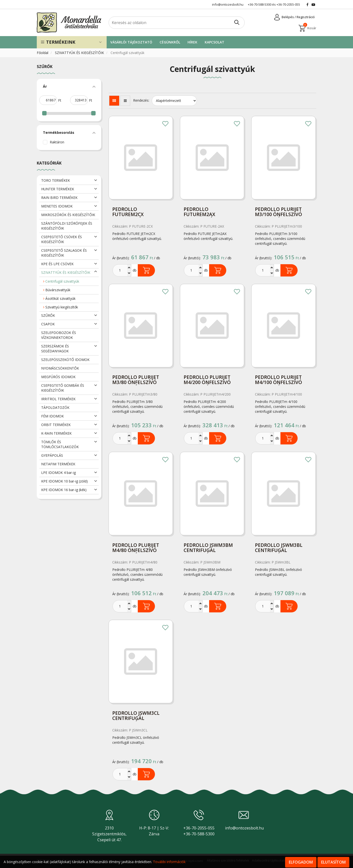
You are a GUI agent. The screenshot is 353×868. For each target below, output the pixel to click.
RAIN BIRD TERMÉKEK (59, 198)
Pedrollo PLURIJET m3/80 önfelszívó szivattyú (136, 380)
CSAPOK (48, 324)
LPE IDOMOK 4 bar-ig (58, 473)
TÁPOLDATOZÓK (55, 407)
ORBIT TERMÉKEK (56, 425)
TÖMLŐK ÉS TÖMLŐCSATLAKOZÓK (60, 444)
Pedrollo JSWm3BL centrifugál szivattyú (279, 548)
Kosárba (146, 270)
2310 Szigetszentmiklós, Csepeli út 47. (109, 834)
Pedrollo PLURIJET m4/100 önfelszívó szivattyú (278, 380)
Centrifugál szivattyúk (61, 281)
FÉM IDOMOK (52, 416)
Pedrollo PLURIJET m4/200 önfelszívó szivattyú (207, 380)
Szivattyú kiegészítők (61, 307)
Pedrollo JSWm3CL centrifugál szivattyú (136, 716)
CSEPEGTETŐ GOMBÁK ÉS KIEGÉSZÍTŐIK (63, 388)
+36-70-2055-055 (288, 4)
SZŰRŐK (48, 315)
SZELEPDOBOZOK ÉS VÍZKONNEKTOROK (59, 335)
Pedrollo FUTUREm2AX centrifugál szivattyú (200, 212)
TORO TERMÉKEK (56, 180)
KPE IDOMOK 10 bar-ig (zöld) (64, 481)
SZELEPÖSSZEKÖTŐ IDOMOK (65, 360)
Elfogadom (301, 862)
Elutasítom (333, 862)
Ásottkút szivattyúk (59, 298)
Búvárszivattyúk (57, 290)
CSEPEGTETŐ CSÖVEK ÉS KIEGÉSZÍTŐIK (62, 239)
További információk (169, 862)
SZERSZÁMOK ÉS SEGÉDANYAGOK (55, 349)
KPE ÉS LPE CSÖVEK (57, 264)
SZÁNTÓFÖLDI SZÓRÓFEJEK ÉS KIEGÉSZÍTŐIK (67, 226)
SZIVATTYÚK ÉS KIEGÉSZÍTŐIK (80, 53)
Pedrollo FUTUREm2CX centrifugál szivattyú (128, 212)
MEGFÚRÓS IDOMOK (58, 377)
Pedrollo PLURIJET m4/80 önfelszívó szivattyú (136, 548)
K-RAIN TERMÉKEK (56, 433)
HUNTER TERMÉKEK (58, 189)
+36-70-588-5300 (260, 4)
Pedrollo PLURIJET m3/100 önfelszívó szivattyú (278, 212)
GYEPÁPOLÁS (52, 455)
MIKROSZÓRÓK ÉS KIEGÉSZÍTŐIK (68, 215)
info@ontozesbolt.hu (244, 828)
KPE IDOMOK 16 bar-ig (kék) (64, 490)
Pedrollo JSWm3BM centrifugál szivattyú (208, 548)
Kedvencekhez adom (165, 124)
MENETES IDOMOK (57, 206)
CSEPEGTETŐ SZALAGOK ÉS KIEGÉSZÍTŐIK (64, 253)
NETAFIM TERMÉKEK (58, 464)
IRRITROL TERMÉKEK (58, 399)
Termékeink (58, 42)
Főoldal (43, 53)
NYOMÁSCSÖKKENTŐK (60, 368)
